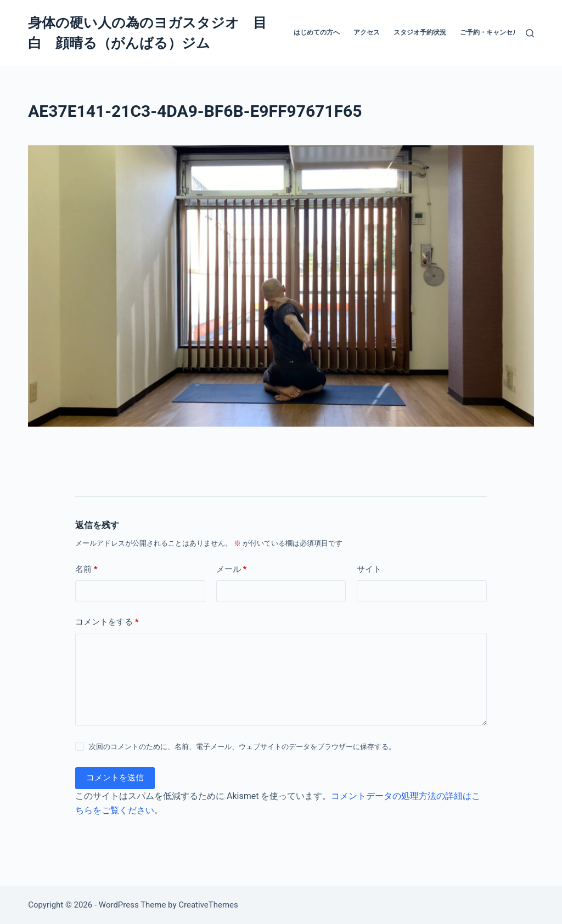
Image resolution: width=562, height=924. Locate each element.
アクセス (367, 32)
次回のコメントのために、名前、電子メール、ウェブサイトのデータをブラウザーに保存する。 (242, 747)
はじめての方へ (317, 32)
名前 (86, 569)
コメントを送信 (115, 778)
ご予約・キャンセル (490, 32)
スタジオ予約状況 (420, 32)
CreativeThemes (208, 905)
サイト (369, 569)
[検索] (530, 33)
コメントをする (107, 622)
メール (232, 569)
